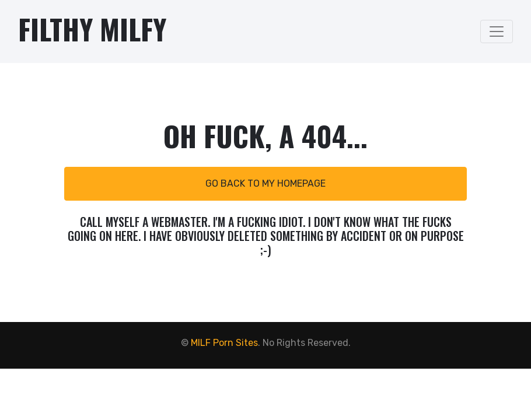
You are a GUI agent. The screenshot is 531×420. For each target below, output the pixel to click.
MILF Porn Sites (224, 343)
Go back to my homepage (265, 183)
